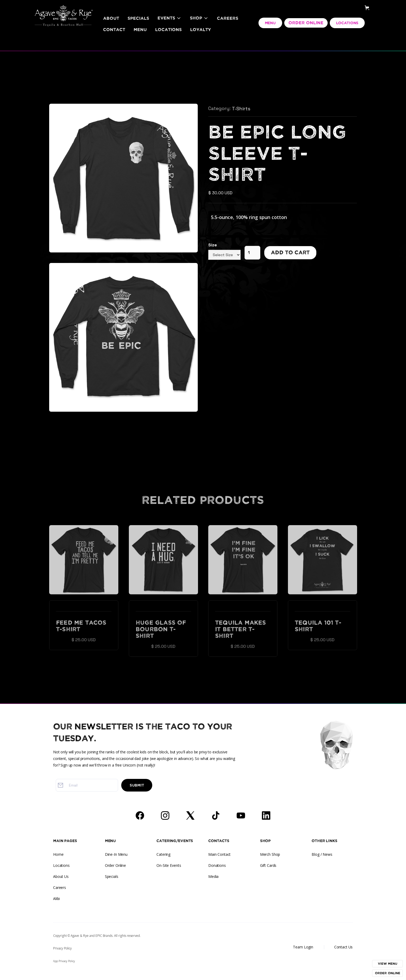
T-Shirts (241, 109)
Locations (168, 30)
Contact (114, 30)
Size (213, 245)
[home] (64, 9)
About (111, 18)
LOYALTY (201, 30)
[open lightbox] (123, 178)
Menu (140, 30)
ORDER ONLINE (306, 23)
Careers (228, 18)
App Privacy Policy (64, 961)
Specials (138, 18)
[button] (169, 18)
